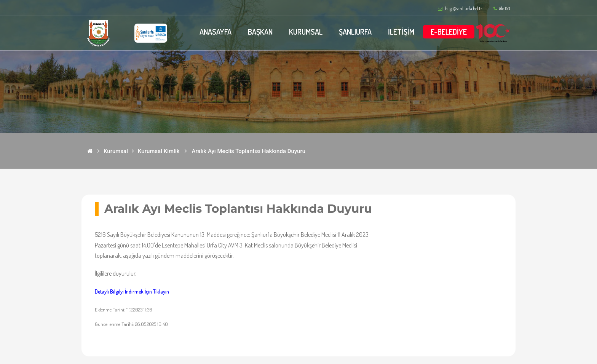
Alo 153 (502, 9)
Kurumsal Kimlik (159, 151)
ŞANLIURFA (355, 32)
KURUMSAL (306, 32)
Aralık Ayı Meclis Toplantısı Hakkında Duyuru (249, 151)
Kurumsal (116, 151)
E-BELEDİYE (449, 32)
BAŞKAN (260, 32)
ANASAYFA (215, 32)
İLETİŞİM (401, 32)
